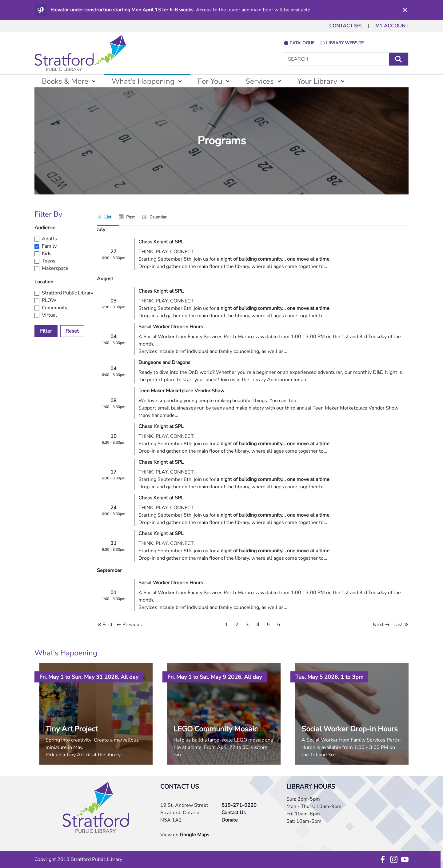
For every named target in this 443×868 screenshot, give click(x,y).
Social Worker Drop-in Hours (171, 327)
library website (345, 43)
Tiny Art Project (72, 729)
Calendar (158, 217)
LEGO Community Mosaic (216, 729)
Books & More (65, 81)
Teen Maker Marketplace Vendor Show (181, 391)
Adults (49, 239)
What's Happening (143, 81)
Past (130, 217)
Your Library (317, 81)
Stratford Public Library (68, 293)
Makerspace (55, 268)
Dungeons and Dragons (164, 362)
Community (55, 308)
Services (260, 81)
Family (49, 246)
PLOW (49, 300)
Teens (49, 261)
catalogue (302, 43)
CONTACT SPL (346, 26)
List (108, 217)
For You (210, 81)
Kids (47, 254)
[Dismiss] (405, 10)
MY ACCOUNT (392, 26)
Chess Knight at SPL (161, 242)
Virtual (49, 315)
